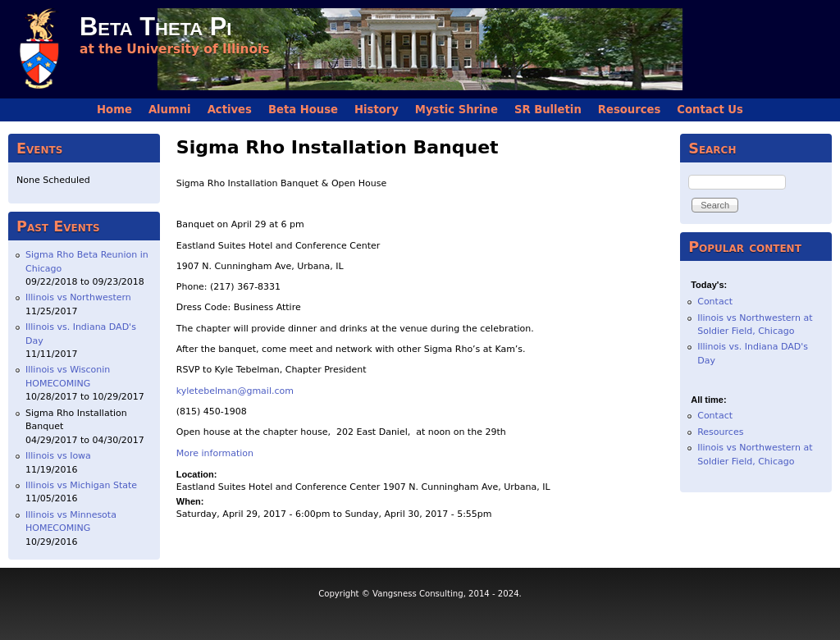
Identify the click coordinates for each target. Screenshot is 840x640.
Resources (630, 110)
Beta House (303, 110)
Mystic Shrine (457, 110)
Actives (230, 110)
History (377, 110)
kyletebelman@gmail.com (235, 391)
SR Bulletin (548, 110)
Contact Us (710, 110)
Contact (715, 302)
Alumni (170, 110)
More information (215, 453)
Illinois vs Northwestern (78, 297)
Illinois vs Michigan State (81, 485)
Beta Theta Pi (155, 27)
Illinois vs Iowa (58, 456)
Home (114, 110)
